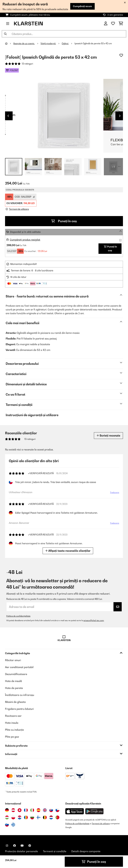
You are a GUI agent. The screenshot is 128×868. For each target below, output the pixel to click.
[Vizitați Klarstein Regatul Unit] (45, 810)
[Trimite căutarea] (5, 34)
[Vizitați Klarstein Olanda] (51, 817)
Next (120, 116)
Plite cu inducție (14, 730)
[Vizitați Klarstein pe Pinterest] (30, 846)
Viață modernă (48, 43)
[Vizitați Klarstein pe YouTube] (22, 846)
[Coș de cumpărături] (121, 24)
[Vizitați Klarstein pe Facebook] (15, 846)
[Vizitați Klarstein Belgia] (45, 817)
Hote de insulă (13, 681)
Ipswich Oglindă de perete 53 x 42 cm (93, 43)
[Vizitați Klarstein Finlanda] (39, 817)
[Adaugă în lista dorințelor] (121, 55)
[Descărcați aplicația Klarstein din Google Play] (94, 811)
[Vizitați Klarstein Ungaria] (7, 817)
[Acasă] (9, 43)
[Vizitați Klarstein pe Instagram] (7, 846)
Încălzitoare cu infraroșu (20, 695)
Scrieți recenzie (108, 436)
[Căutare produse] (64, 34)
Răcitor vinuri (13, 660)
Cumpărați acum (82, 6)
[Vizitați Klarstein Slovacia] (51, 810)
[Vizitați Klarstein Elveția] (20, 810)
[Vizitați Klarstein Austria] (13, 810)
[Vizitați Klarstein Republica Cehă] (57, 810)
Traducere (115, 492)
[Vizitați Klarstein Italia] (32, 810)
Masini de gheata (15, 702)
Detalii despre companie (86, 851)
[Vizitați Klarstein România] (26, 817)
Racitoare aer (13, 716)
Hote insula (12, 723)
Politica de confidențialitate (18, 616)
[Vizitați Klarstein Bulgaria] (32, 817)
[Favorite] (113, 24)
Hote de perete (14, 688)
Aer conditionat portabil (19, 667)
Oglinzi (65, 43)
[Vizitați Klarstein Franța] (26, 810)
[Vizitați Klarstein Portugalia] (57, 817)
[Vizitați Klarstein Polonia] (13, 817)
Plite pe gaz (12, 737)
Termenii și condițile (55, 851)
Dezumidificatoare (16, 674)
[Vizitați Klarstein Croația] (20, 817)
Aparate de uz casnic (24, 43)
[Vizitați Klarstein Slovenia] (7, 825)
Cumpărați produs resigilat (25, 240)
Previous (8, 116)
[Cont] (106, 24)
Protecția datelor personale (21, 851)
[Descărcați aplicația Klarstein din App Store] (75, 811)
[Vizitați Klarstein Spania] (39, 810)
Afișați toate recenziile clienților (68, 551)
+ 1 (113, 167)
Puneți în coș (64, 221)
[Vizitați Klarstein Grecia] (13, 825)
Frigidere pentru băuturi (19, 709)
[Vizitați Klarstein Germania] (7, 810)
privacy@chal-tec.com (94, 620)
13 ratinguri (27, 64)
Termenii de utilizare (101, 824)
